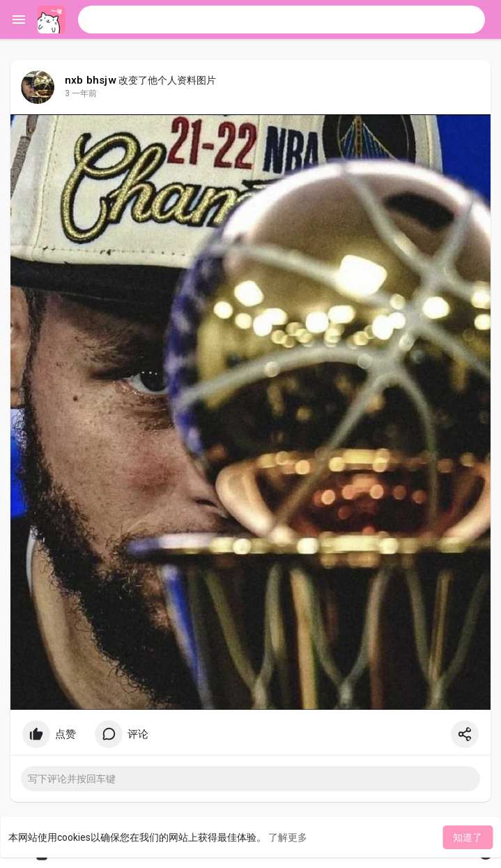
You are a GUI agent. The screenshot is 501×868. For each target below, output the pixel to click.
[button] (282, 20)
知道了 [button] (468, 837)
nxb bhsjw (91, 80)
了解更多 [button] (288, 837)
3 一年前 (81, 93)
